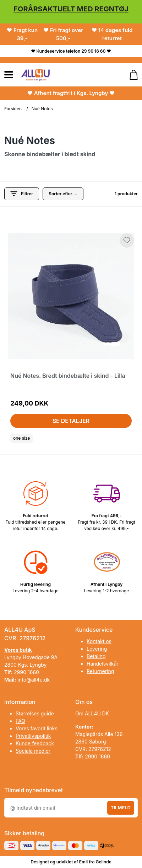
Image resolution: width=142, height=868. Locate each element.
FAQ (20, 721)
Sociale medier (33, 751)
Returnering (100, 671)
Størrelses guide (35, 713)
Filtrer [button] (22, 194)
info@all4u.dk (34, 680)
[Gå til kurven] (130, 75)
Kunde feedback (35, 743)
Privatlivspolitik (33, 736)
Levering (97, 649)
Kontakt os (99, 641)
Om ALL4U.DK (92, 713)
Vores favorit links (37, 728)
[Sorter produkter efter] (63, 194)
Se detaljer (71, 421)
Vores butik (18, 650)
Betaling (96, 656)
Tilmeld (121, 808)
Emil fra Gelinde (95, 862)
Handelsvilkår (103, 664)
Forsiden (13, 109)
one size (21, 438)
